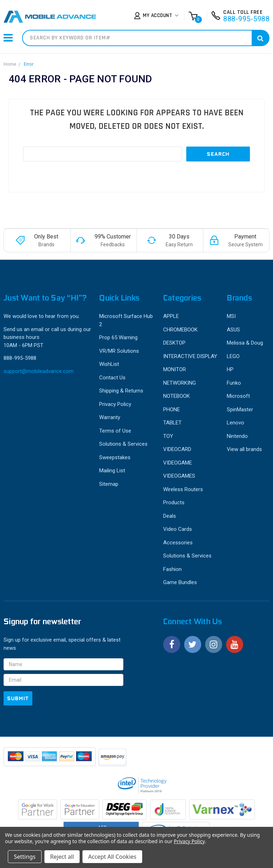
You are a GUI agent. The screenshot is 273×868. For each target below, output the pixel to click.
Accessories (178, 543)
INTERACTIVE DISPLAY (190, 356)
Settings (25, 857)
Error (29, 64)
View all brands (244, 449)
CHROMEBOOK (180, 330)
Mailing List (112, 471)
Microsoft (238, 396)
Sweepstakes (115, 457)
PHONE (172, 410)
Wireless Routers (183, 489)
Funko (234, 383)
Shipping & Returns (121, 391)
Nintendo (237, 436)
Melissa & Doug (245, 343)
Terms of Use (115, 431)
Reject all (62, 857)
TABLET (172, 423)
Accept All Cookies (112, 857)
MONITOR (175, 369)
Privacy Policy (115, 404)
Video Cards (178, 529)
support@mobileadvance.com (39, 371)
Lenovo (235, 423)
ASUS (233, 330)
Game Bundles (180, 582)
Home (10, 64)
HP (230, 369)
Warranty (110, 417)
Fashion (172, 569)
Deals (170, 516)
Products (174, 502)
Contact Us (112, 378)
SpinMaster (240, 410)
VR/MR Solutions (119, 351)
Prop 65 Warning (118, 337)
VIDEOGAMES (179, 476)
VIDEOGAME (178, 463)
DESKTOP (174, 343)
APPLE (171, 316)
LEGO (233, 356)
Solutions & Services (123, 444)
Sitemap (109, 484)
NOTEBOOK (176, 396)
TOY (168, 436)
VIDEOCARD (177, 449)
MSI (231, 316)
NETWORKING (180, 383)
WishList (109, 364)
